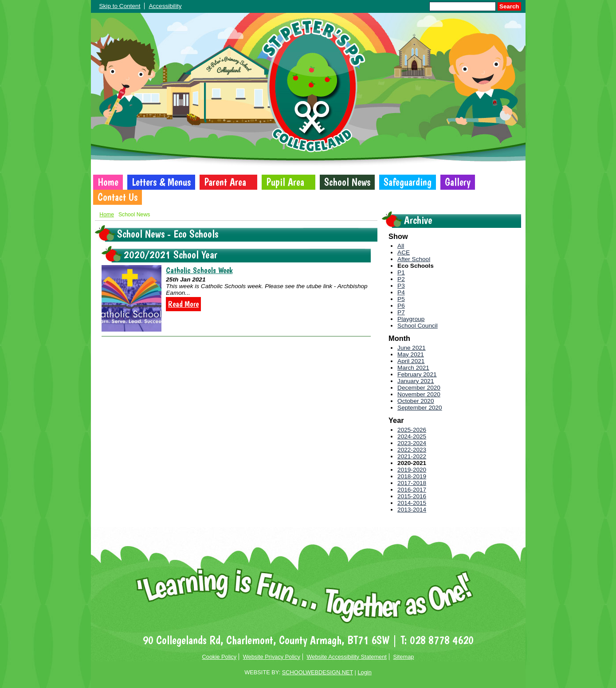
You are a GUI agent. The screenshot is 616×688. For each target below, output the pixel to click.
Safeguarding (408, 182)
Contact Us (118, 197)
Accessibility (165, 6)
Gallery (458, 182)
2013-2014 (412, 510)
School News (347, 182)
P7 (401, 312)
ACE (404, 252)
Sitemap (403, 657)
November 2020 (419, 394)
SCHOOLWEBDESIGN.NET (318, 672)
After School (414, 259)
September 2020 (420, 408)
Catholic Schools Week (199, 270)
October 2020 (416, 401)
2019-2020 (412, 470)
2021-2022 (412, 456)
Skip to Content (120, 6)
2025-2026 (412, 430)
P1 (401, 272)
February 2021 (417, 374)
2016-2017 (412, 490)
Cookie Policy (220, 657)
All (401, 246)
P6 (401, 306)
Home (108, 182)
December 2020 (419, 388)
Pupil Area (285, 182)
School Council (418, 326)
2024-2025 (412, 436)
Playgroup (411, 319)
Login (364, 672)
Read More (183, 304)
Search (509, 6)
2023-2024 (412, 443)
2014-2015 (412, 503)
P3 (401, 286)
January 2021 (416, 381)
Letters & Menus (161, 182)
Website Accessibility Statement (346, 657)
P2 (401, 279)
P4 (401, 292)
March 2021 (413, 368)
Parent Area (225, 182)
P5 (401, 299)
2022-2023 (412, 450)
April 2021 (411, 361)
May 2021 (411, 354)
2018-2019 (412, 476)
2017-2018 (412, 483)
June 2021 (412, 348)
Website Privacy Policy (272, 657)
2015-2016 (412, 496)
